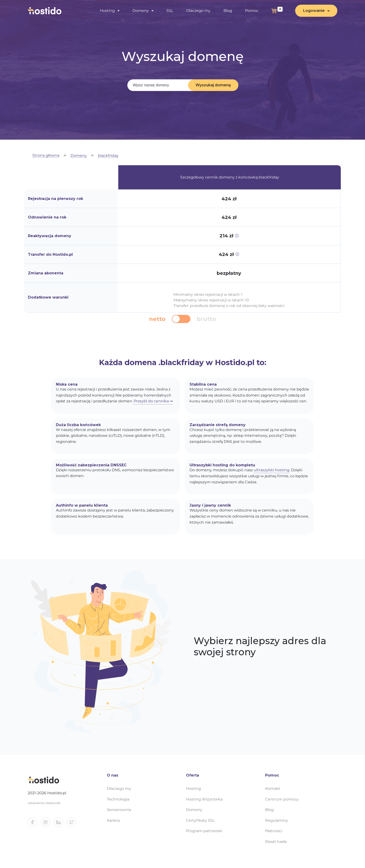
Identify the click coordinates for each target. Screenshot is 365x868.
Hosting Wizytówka (204, 799)
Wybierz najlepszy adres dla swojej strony (260, 646)
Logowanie (314, 11)
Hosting (107, 11)
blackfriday (108, 156)
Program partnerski (204, 831)
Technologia (118, 799)
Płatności (274, 831)
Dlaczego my (198, 11)
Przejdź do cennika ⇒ (153, 401)
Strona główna (46, 156)
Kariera (113, 820)
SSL (170, 11)
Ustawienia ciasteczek (44, 803)
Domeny (141, 11)
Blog (228, 11)
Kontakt (273, 789)
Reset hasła (276, 842)
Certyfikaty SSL (200, 820)
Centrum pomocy (282, 799)
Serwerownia (119, 810)
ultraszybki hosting (272, 470)
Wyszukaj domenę (213, 85)
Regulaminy (277, 820)
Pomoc (252, 11)
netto (157, 319)
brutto (206, 319)
